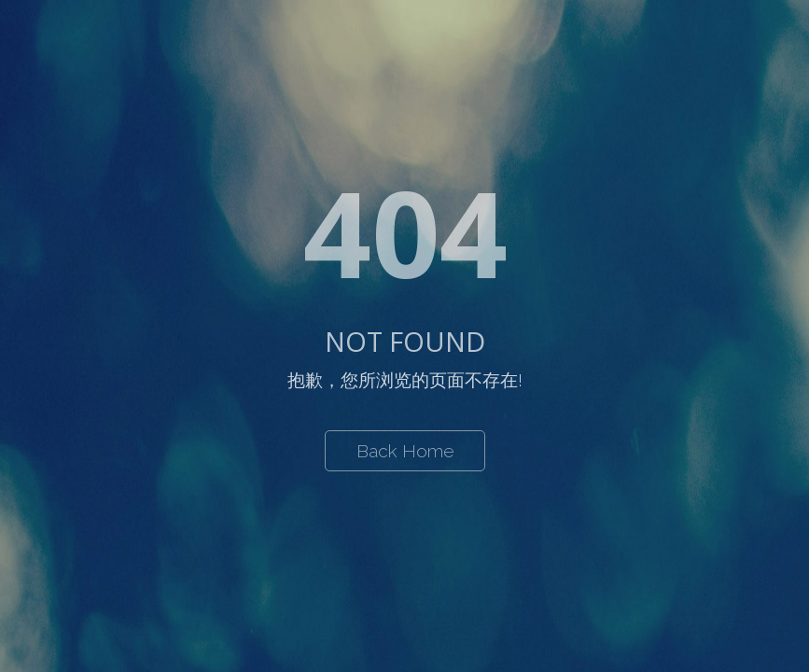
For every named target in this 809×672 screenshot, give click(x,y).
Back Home (405, 451)
